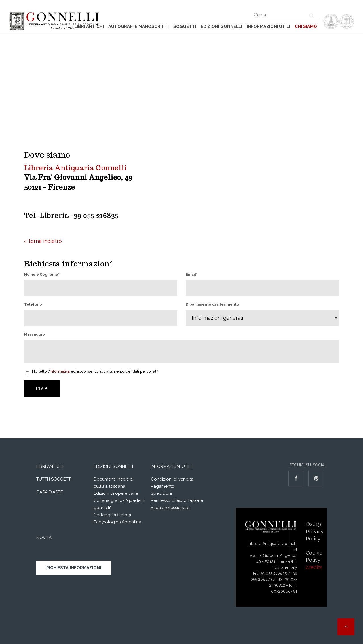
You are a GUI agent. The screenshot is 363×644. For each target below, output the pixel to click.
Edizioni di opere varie (116, 493)
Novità (44, 538)
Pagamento (163, 486)
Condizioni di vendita (172, 479)
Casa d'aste (50, 492)
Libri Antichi (89, 26)
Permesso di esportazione (177, 500)
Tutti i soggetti (54, 479)
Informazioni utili (268, 26)
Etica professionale (170, 508)
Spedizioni (161, 493)
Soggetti (185, 26)
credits (314, 567)
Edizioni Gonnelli (221, 26)
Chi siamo (306, 26)
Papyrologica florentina (117, 522)
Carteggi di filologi (112, 515)
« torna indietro (43, 241)
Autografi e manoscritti (139, 26)
